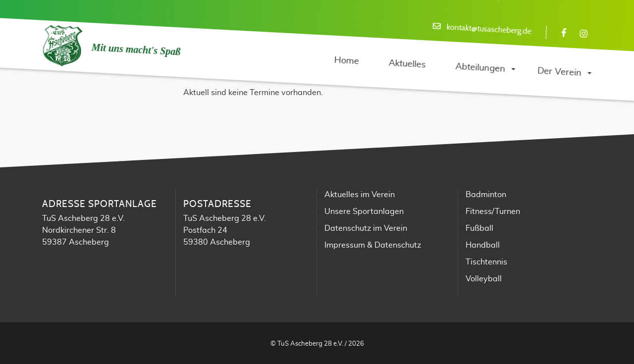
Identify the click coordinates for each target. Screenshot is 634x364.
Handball (483, 245)
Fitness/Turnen (493, 211)
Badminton (486, 195)
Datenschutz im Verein (366, 228)
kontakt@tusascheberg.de (489, 29)
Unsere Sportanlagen (364, 211)
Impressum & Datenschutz (373, 245)
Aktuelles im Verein (360, 195)
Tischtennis (486, 262)
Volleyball (484, 279)
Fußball (479, 228)
